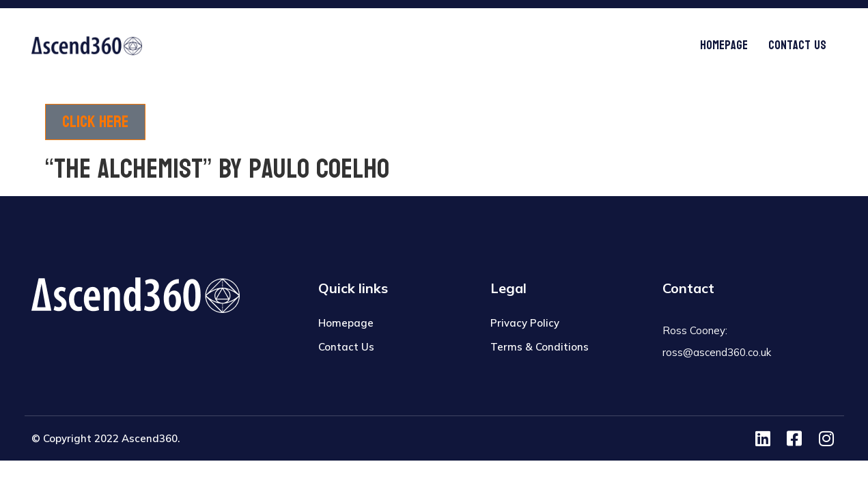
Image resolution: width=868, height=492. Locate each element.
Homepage (724, 45)
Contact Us (797, 45)
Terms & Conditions (540, 347)
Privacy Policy (525, 323)
